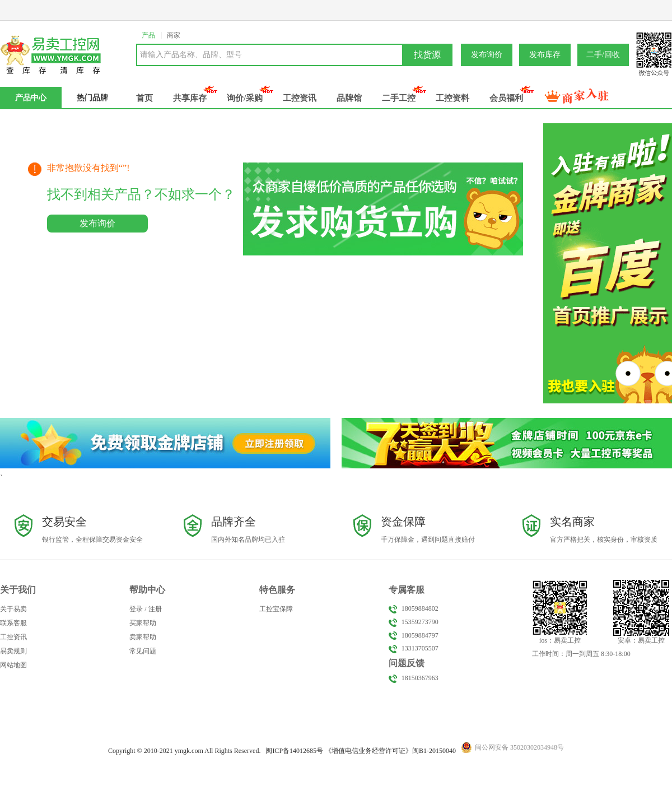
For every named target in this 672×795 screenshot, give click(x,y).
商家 (174, 35)
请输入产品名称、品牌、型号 (191, 55)
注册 (155, 609)
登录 (136, 609)
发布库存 (545, 55)
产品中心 (31, 98)
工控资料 (452, 98)
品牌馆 (349, 98)
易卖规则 (13, 651)
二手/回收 (603, 55)
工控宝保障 (276, 609)
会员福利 (506, 98)
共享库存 (190, 98)
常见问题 (143, 651)
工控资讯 (300, 98)
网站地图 (13, 665)
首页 (144, 98)
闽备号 (294, 751)
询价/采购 (245, 98)
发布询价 (487, 55)
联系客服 (13, 623)
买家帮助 (143, 623)
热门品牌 (92, 98)
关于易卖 (13, 609)
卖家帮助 (143, 637)
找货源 (427, 55)
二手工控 (399, 98)
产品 (148, 35)
